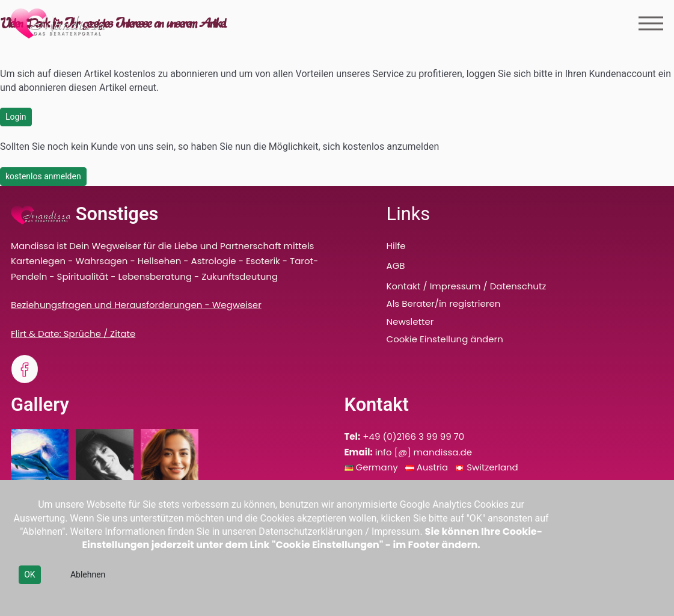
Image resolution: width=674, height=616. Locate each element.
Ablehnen (88, 574)
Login (16, 117)
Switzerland (492, 467)
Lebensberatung (155, 276)
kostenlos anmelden (43, 176)
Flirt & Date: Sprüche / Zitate (73, 334)
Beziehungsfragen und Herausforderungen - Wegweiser (136, 305)
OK (29, 574)
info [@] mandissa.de (424, 452)
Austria (434, 467)
